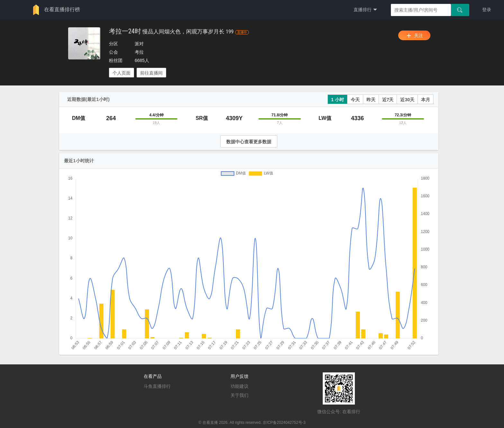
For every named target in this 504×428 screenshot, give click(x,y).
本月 (426, 100)
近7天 (388, 100)
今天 (355, 100)
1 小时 (337, 100)
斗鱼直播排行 (157, 386)
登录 (487, 10)
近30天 (407, 100)
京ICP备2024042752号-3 (284, 423)
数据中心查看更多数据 (249, 142)
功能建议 (239, 386)
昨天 (371, 100)
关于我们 (239, 395)
